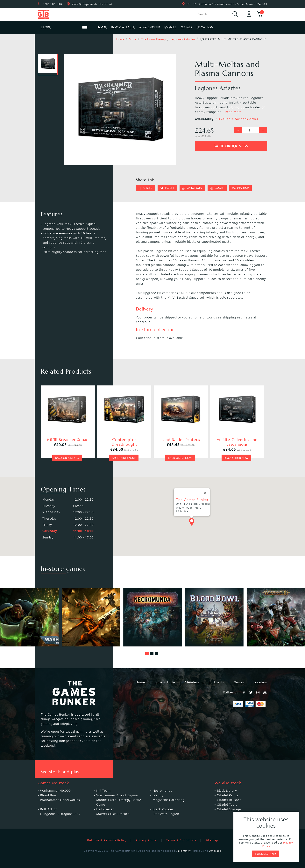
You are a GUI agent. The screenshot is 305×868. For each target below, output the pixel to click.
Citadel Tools (227, 805)
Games (186, 27)
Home (102, 27)
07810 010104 (53, 4)
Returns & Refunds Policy (107, 840)
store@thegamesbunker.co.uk (92, 4)
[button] (147, 654)
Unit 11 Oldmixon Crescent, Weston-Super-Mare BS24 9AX (227, 4)
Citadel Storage (229, 809)
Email (217, 188)
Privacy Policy (146, 840)
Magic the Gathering (169, 800)
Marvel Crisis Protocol (113, 814)
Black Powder (163, 809)
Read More (233, 112)
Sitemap (212, 840)
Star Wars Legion (166, 814)
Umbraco (215, 851)
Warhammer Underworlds (60, 800)
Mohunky (184, 851)
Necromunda (163, 791)
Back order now (231, 146)
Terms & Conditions (181, 840)
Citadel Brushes (229, 800)
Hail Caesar (105, 809)
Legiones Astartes (183, 39)
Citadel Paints (228, 795)
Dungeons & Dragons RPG (60, 814)
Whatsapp (192, 188)
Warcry (158, 795)
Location (205, 27)
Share (146, 188)
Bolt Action (49, 809)
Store (133, 39)
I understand (266, 854)
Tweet (167, 188)
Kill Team (103, 791)
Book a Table (123, 27)
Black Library (227, 791)
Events (170, 27)
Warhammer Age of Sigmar (117, 795)
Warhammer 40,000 (55, 791)
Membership (150, 27)
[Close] (205, 493)
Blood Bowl (49, 795)
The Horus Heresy (154, 39)
